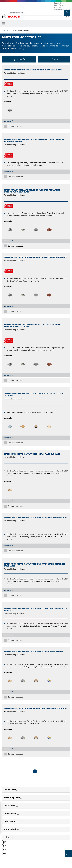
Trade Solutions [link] (12, 829)
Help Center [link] (10, 821)
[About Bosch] (18, 814)
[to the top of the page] (68, 854)
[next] (55, 766)
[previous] (17, 766)
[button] (4, 843)
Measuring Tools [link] (12, 798)
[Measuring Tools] (21, 798)
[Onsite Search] (67, 13)
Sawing (5, 30)
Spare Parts (59, 5)
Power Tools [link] (10, 790)
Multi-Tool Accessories (21, 30)
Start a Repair (59, 3)
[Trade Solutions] (21, 830)
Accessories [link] (10, 806)
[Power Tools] (17, 790)
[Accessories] (17, 806)
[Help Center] (17, 822)
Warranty (57, 7)
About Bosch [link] (10, 814)
